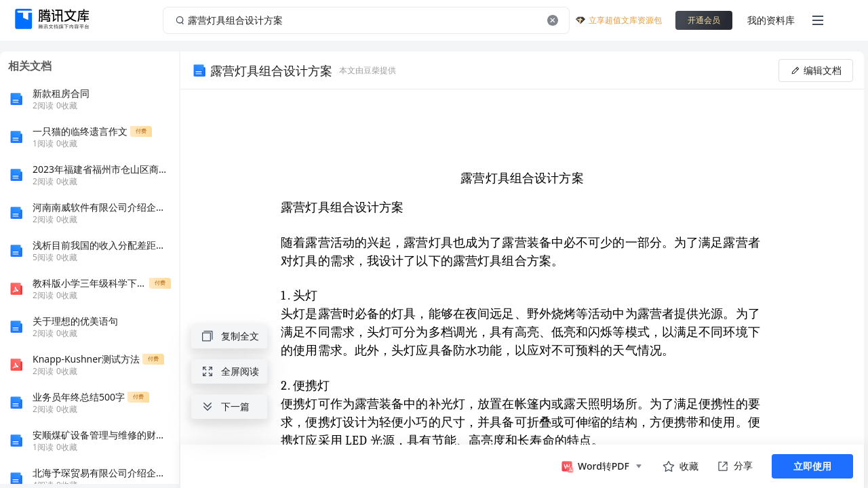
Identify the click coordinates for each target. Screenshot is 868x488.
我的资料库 (771, 20)
